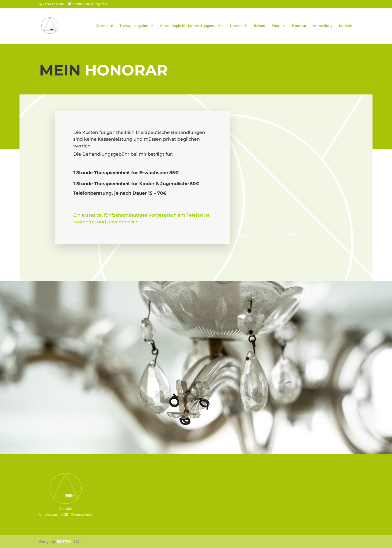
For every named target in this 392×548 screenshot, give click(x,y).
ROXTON (64, 541)
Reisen (260, 26)
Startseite (105, 26)
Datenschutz (82, 514)
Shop (276, 26)
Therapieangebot (134, 26)
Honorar (299, 26)
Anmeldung (323, 26)
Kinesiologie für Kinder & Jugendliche (192, 26)
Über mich (239, 26)
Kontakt (346, 26)
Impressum (49, 514)
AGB (65, 514)
